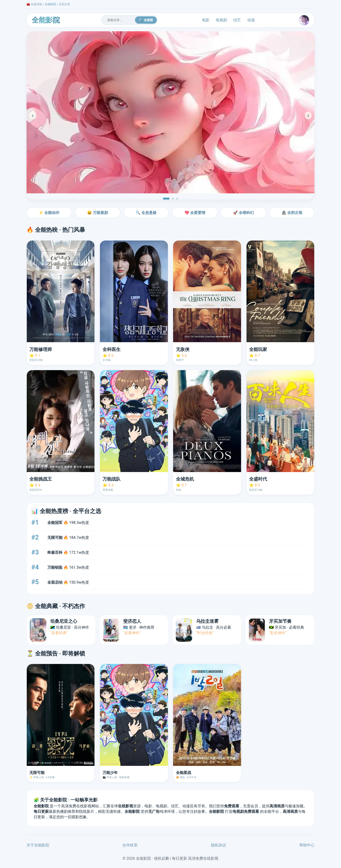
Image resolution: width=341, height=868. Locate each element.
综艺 (237, 20)
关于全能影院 (38, 845)
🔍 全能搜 (146, 20)
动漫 (251, 20)
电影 (206, 20)
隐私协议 (219, 845)
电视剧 (221, 20)
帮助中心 (307, 845)
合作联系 (130, 845)
